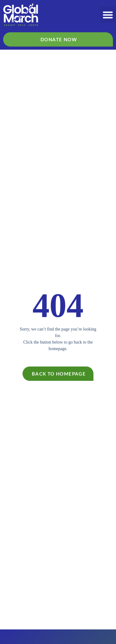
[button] (108, 15)
